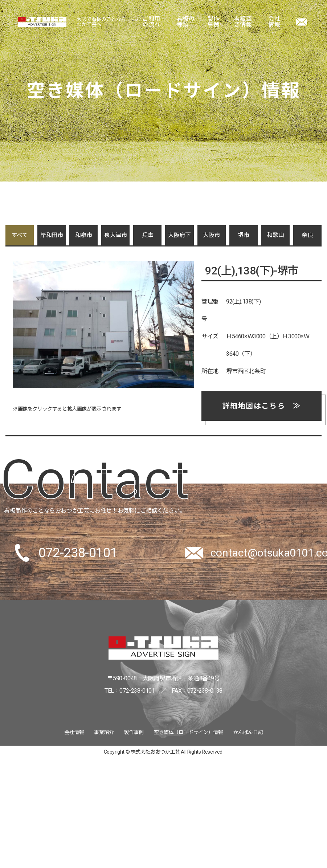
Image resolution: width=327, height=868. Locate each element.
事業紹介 (104, 732)
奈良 (307, 235)
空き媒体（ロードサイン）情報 (188, 732)
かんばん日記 (248, 732)
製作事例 (213, 22)
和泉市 (84, 235)
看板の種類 (186, 22)
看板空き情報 (243, 22)
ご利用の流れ (151, 22)
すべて (20, 235)
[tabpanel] (103, 325)
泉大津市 (115, 235)
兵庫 (148, 235)
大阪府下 (179, 235)
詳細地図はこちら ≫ (261, 406)
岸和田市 (52, 235)
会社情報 (274, 22)
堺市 (243, 235)
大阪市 (211, 235)
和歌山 (275, 235)
